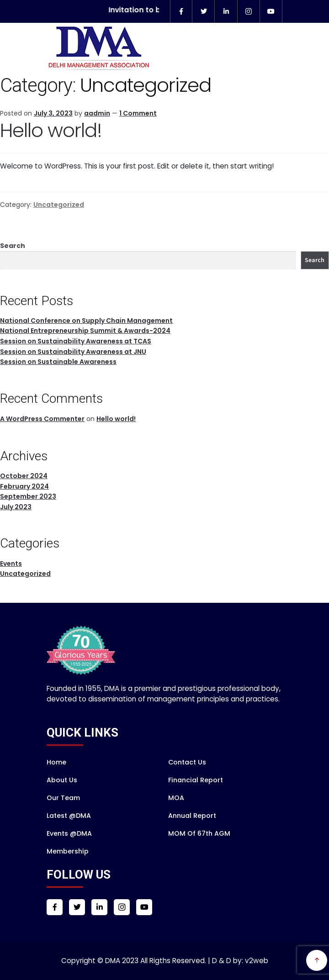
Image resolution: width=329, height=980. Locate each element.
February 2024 (24, 486)
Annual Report (192, 816)
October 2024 (24, 476)
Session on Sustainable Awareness (58, 362)
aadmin (97, 113)
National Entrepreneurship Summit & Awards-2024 (85, 331)
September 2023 (28, 496)
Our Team (63, 798)
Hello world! (51, 130)
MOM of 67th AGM (199, 833)
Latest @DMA (69, 816)
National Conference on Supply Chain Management (86, 321)
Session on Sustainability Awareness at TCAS (76, 341)
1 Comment (138, 113)
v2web (257, 961)
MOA (176, 798)
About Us (62, 780)
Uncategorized (59, 205)
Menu (310, 64)
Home (56, 762)
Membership (68, 851)
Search (13, 246)
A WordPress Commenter (42, 419)
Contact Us (187, 762)
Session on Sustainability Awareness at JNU (73, 352)
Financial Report (196, 780)
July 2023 (16, 507)
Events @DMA (69, 833)
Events (11, 564)
